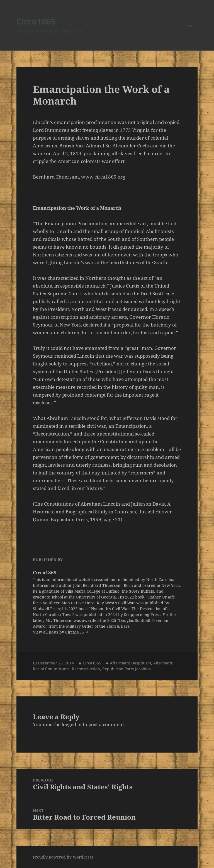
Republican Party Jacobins (127, 669)
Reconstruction (86, 669)
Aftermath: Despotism (131, 663)
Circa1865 (36, 21)
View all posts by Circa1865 (59, 632)
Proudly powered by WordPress (63, 857)
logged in (72, 724)
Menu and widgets (190, 33)
